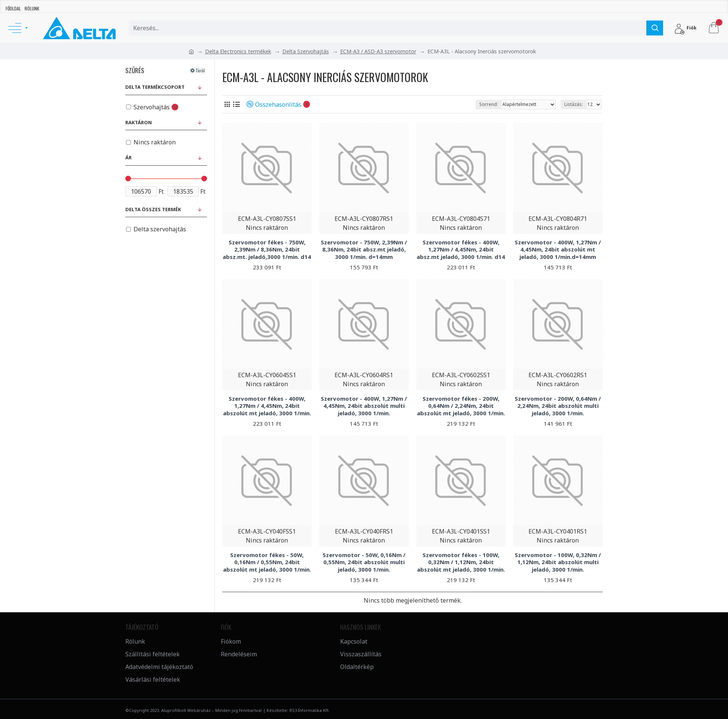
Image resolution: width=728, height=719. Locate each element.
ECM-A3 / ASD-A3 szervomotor (378, 51)
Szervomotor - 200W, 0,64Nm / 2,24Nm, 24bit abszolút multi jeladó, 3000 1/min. (558, 406)
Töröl (200, 70)
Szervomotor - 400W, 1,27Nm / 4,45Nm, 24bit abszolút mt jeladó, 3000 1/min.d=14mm (558, 250)
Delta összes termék (153, 209)
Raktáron (139, 122)
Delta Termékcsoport (155, 87)
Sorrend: (489, 104)
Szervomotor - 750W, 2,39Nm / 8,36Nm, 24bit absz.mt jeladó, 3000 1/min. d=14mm (364, 250)
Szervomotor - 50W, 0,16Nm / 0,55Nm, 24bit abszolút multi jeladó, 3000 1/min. (364, 562)
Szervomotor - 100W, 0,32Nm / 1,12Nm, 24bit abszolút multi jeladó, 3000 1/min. (558, 562)
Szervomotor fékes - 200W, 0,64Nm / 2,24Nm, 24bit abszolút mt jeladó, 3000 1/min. (461, 406)
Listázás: (574, 104)
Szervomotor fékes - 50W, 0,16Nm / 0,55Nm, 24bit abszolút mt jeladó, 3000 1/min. (267, 562)
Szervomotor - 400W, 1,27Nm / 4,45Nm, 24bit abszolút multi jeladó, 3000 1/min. (364, 406)
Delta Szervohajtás (306, 51)
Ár (128, 157)
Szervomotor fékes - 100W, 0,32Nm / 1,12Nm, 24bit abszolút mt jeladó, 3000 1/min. (461, 562)
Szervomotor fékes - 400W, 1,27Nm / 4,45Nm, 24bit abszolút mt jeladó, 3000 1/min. (267, 406)
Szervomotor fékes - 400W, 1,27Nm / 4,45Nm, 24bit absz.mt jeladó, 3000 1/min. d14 (461, 250)
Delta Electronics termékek (238, 51)
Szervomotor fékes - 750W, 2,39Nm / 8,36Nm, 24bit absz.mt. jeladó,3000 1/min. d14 (267, 250)
